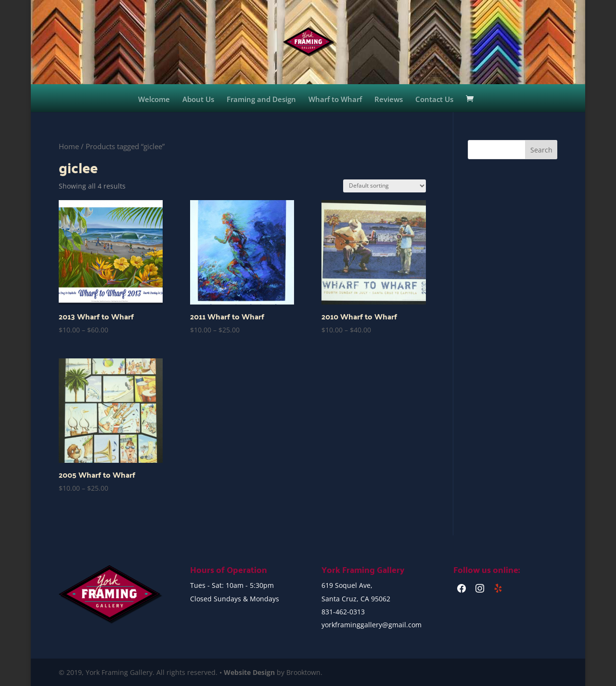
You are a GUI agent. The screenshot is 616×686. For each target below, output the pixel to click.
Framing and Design (261, 100)
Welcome (154, 100)
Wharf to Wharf (335, 100)
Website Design (249, 672)
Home (69, 146)
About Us (198, 100)
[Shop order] (385, 186)
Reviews (389, 100)
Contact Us (434, 100)
